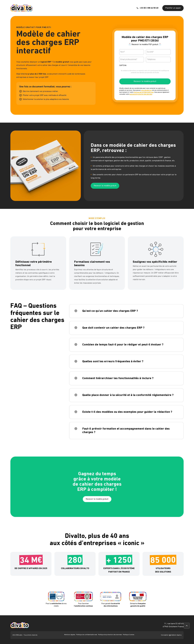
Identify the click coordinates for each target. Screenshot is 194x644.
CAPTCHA (123, 66)
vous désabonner (146, 90)
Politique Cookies (129, 635)
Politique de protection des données (110, 635)
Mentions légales (70, 635)
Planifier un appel (173, 8)
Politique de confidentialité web (144, 92)
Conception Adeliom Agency (171, 635)
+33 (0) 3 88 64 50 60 (149, 8)
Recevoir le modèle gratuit (145, 81)
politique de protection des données (141, 94)
